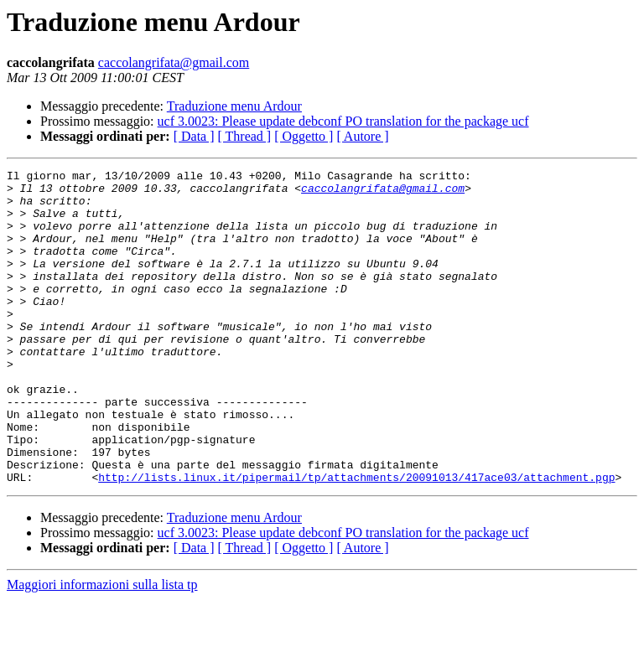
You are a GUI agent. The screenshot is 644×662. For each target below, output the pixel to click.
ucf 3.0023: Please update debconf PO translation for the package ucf (343, 121)
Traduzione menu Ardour (234, 106)
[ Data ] (194, 136)
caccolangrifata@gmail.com (174, 62)
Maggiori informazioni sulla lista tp (102, 647)
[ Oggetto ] (304, 136)
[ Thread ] (245, 136)
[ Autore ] (362, 136)
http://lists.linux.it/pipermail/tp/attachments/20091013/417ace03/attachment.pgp (356, 540)
